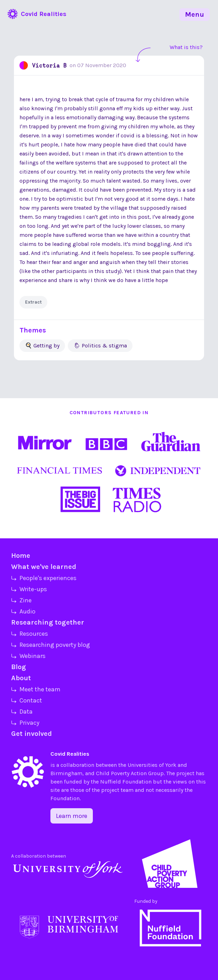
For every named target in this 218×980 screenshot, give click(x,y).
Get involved (31, 734)
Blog (19, 667)
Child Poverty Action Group (130, 773)
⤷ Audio (23, 611)
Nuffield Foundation (126, 782)
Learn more (72, 816)
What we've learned (44, 567)
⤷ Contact (27, 700)
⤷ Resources (30, 634)
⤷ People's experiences (44, 578)
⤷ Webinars (28, 656)
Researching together (48, 622)
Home (21, 556)
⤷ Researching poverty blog (51, 645)
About (21, 678)
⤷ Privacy (25, 723)
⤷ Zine (21, 600)
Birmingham (66, 773)
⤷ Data (22, 712)
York (171, 765)
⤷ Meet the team (36, 689)
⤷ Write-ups (29, 589)
